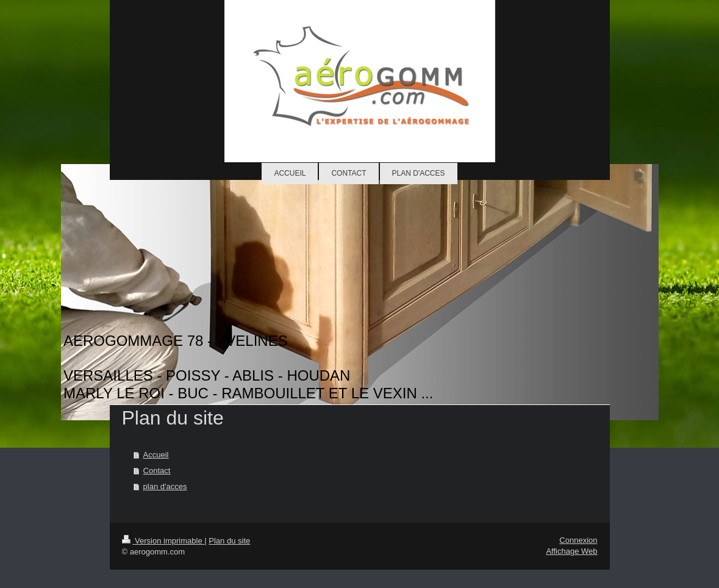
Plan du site (229, 541)
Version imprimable (163, 541)
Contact (157, 471)
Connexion (578, 540)
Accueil (156, 455)
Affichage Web (571, 551)
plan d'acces (165, 486)
